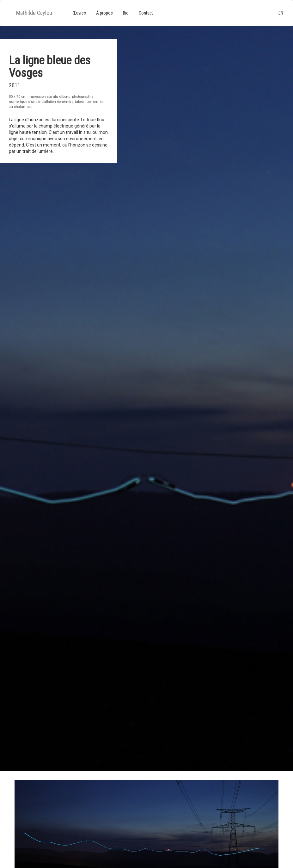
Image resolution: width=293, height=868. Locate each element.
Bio (126, 13)
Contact (146, 13)
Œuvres (79, 13)
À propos (104, 13)
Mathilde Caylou (34, 13)
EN (281, 13)
